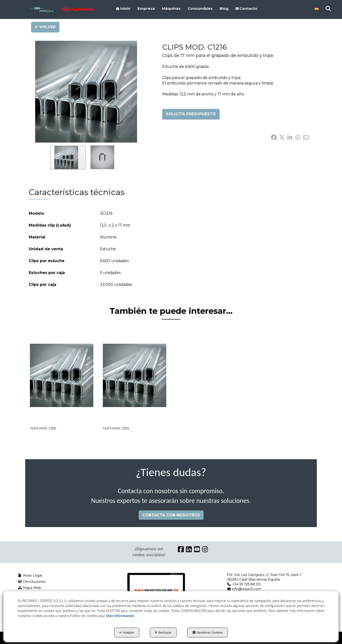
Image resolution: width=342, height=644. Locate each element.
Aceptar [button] (127, 632)
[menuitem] (123, 9)
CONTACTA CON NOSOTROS (171, 515)
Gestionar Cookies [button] (208, 632)
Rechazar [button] (163, 632)
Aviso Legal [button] (30, 575)
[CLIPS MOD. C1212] (62, 375)
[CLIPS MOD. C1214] (135, 375)
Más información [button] (120, 616)
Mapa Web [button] (29, 588)
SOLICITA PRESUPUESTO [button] (191, 114)
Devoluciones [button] (32, 582)
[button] (37, 9)
